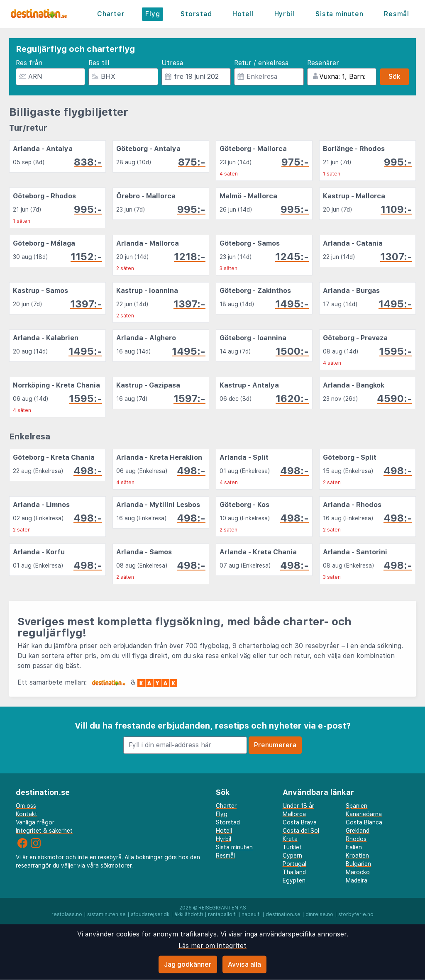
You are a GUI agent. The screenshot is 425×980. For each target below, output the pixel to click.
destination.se (283, 914)
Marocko (358, 872)
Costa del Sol (301, 831)
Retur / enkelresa (261, 63)
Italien (354, 847)
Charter (111, 14)
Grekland (358, 831)
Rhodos (356, 839)
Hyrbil (285, 14)
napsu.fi (251, 914)
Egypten (294, 880)
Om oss (26, 806)
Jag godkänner (188, 964)
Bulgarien (358, 864)
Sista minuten (339, 14)
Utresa (172, 63)
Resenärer (323, 63)
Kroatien (357, 856)
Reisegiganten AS (222, 908)
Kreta (290, 839)
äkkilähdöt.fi (189, 914)
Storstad (196, 14)
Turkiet (292, 847)
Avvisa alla (244, 964)
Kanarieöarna (364, 814)
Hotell (243, 14)
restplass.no (67, 914)
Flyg (153, 14)
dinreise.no (319, 914)
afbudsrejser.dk (150, 914)
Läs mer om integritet (212, 946)
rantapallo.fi (222, 914)
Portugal (294, 864)
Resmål (397, 14)
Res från (29, 63)
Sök (394, 77)
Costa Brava (300, 822)
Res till (99, 63)
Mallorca (294, 814)
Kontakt (27, 814)
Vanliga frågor (35, 822)
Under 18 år (298, 806)
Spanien (357, 806)
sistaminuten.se (106, 914)
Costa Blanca (364, 822)
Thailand (294, 872)
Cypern (292, 856)
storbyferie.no (356, 914)
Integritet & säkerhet (44, 831)
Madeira (357, 880)
